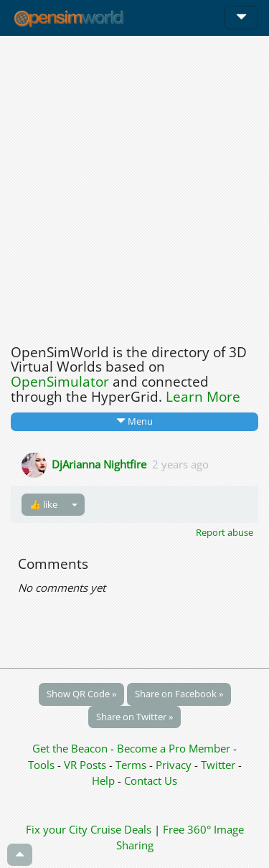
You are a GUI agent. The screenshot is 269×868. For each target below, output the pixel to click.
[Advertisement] (134, 186)
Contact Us (151, 780)
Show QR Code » (81, 694)
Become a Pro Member (175, 748)
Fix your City (57, 829)
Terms (132, 765)
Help (103, 780)
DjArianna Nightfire (99, 463)
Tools (43, 765)
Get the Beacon (70, 748)
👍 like (43, 504)
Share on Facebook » (179, 694)
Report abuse (225, 532)
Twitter (218, 765)
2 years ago (180, 463)
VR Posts (86, 765)
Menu (134, 421)
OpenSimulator (60, 382)
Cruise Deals (121, 829)
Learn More (203, 397)
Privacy (174, 765)
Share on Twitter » (134, 717)
